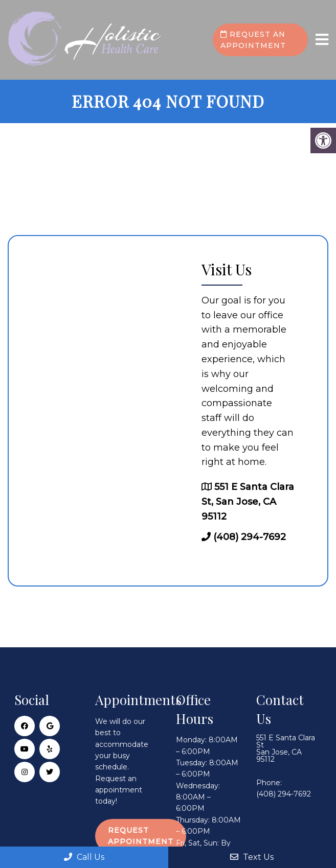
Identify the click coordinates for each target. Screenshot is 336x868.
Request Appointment (141, 836)
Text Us (252, 857)
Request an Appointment (253, 40)
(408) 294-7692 (250, 537)
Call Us (84, 857)
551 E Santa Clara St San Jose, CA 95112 (286, 748)
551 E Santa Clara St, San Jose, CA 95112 (248, 502)
